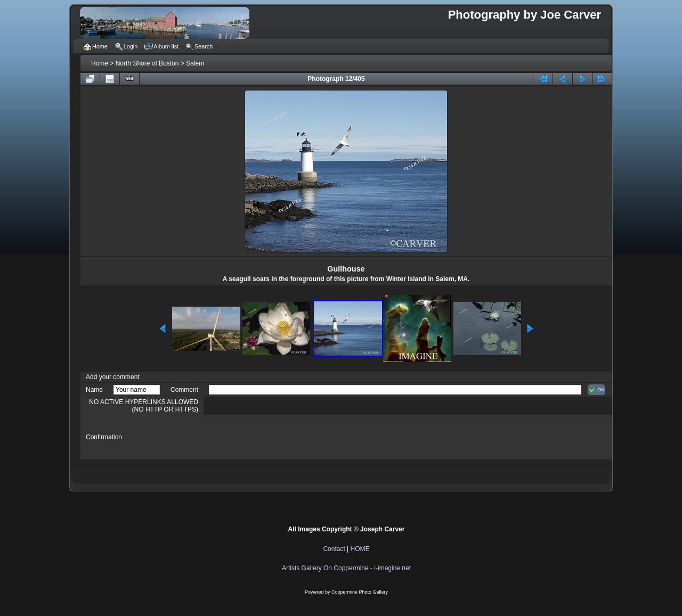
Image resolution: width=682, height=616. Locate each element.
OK (596, 390)
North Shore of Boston (147, 63)
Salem (195, 63)
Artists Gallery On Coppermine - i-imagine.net (346, 568)
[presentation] (290, 437)
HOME (360, 549)
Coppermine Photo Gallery (360, 592)
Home (100, 63)
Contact (334, 549)
